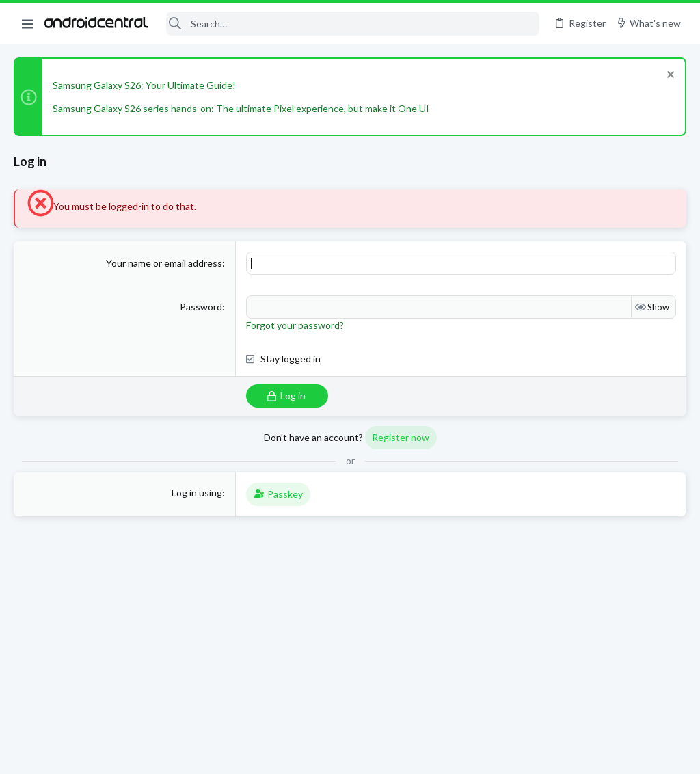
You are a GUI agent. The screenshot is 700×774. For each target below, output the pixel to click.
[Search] (352, 24)
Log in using (197, 493)
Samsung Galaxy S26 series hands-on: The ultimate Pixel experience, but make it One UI (241, 108)
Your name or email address (164, 263)
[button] (27, 23)
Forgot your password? (295, 325)
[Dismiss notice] (669, 76)
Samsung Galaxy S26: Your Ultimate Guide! (144, 85)
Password (201, 307)
